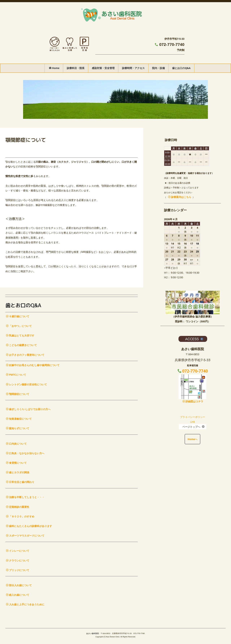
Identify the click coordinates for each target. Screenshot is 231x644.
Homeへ (192, 439)
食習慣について (16, 463)
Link (192, 422)
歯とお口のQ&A (181, 68)
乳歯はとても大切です (20, 335)
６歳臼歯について (18, 316)
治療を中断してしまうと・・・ (25, 497)
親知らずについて (18, 428)
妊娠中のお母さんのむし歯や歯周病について (33, 365)
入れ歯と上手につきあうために (25, 604)
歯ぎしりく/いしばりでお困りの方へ (28, 409)
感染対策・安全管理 (103, 68)
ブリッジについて (18, 570)
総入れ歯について (18, 595)
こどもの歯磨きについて (21, 345)
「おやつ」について (19, 326)
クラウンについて (18, 560)
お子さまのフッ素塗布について (25, 355)
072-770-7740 (172, 45)
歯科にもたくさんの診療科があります (29, 526)
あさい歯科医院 (93, 633)
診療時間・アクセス (133, 68)
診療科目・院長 (76, 68)
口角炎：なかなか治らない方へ (25, 453)
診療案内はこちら (180, 197)
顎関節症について (18, 394)
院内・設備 (158, 68)
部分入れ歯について (19, 585)
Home (54, 68)
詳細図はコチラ (193, 401)
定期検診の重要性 (18, 507)
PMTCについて (16, 375)
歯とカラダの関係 (18, 472)
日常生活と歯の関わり (20, 482)
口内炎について (16, 444)
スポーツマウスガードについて (25, 536)
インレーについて (18, 551)
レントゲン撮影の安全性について (26, 384)
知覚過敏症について (19, 419)
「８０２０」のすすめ (20, 516)
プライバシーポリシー (193, 417)
